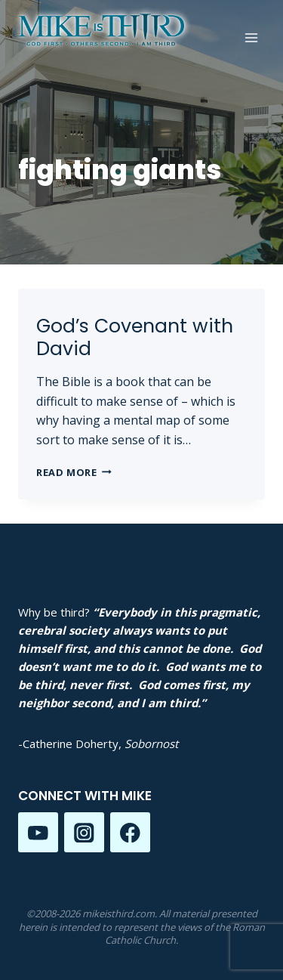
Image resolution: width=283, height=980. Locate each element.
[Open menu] (251, 37)
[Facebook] (130, 832)
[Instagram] (84, 832)
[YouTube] (38, 832)
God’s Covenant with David (135, 337)
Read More (74, 472)
